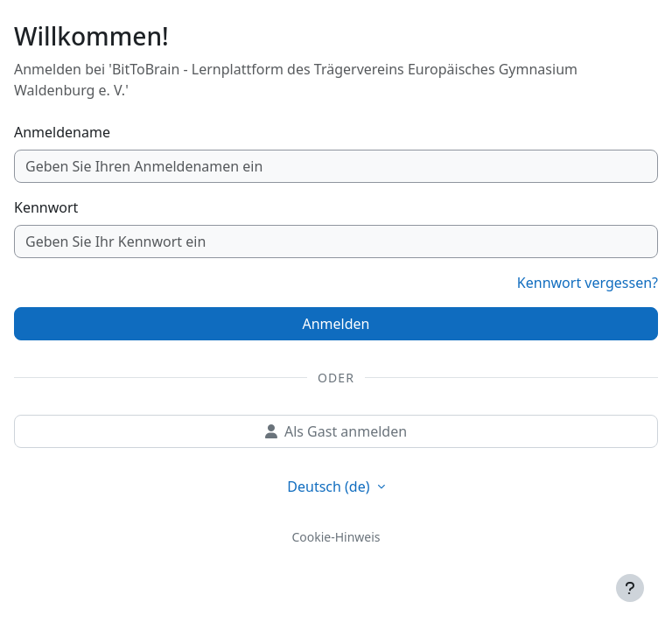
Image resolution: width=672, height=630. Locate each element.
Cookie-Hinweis (336, 537)
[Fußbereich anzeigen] (630, 588)
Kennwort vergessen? (588, 283)
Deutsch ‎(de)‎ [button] (330, 486)
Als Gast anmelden (336, 431)
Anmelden (336, 324)
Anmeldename (62, 132)
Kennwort (46, 207)
